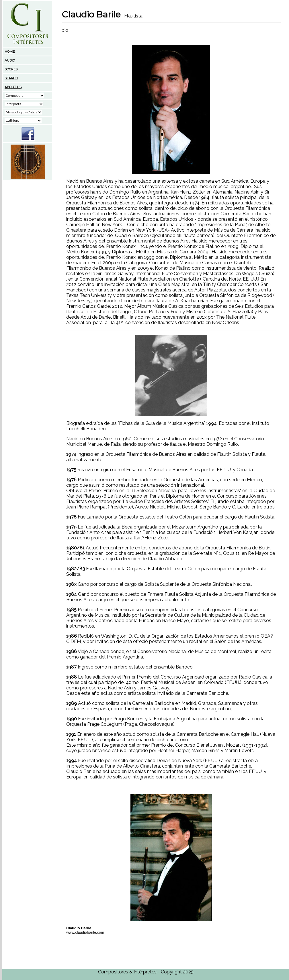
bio (65, 30)
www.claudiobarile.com (85, 932)
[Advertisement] (28, 217)
